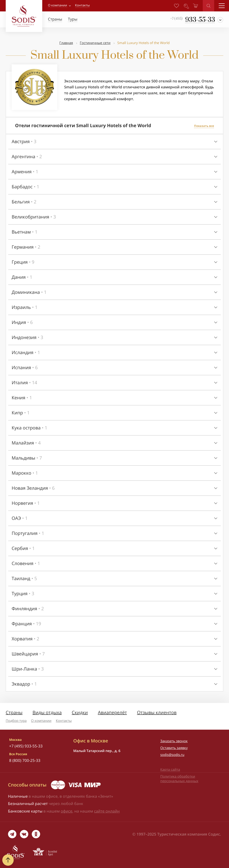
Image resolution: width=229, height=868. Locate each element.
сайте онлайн (107, 811)
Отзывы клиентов (157, 712)
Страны (14, 712)
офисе (67, 811)
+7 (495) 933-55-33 (26, 746)
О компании (58, 5)
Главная (66, 43)
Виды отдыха (47, 712)
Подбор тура (16, 721)
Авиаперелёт (112, 712)
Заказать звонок (174, 741)
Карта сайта (170, 770)
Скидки (80, 712)
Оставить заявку (174, 748)
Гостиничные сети (95, 43)
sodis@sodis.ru (172, 755)
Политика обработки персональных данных (179, 779)
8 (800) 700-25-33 (25, 760)
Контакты (64, 721)
